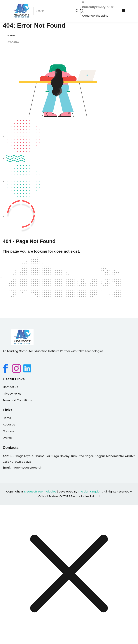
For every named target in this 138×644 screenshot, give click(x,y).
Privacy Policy (12, 394)
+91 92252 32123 (20, 462)
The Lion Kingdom (90, 491)
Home (11, 35)
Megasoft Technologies (40, 491)
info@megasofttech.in (27, 468)
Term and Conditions (17, 400)
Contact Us (10, 387)
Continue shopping (95, 16)
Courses (8, 431)
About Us (9, 424)
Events (7, 438)
